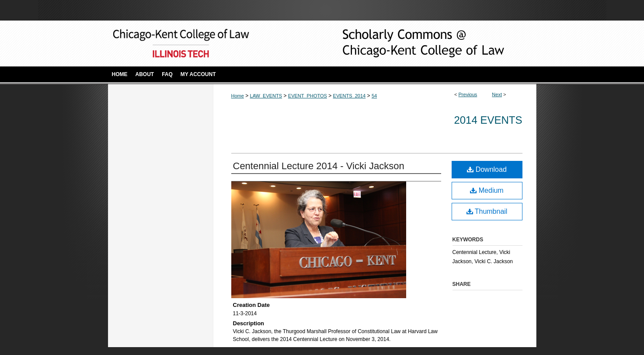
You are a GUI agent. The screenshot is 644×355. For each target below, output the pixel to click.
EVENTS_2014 (350, 96)
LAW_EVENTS (266, 96)
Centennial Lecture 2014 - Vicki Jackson (319, 166)
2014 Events (488, 120)
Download (487, 169)
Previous (468, 94)
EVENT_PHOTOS (308, 96)
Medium (487, 190)
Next (497, 94)
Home (238, 96)
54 (374, 96)
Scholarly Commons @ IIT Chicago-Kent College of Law (410, 44)
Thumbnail (487, 211)
